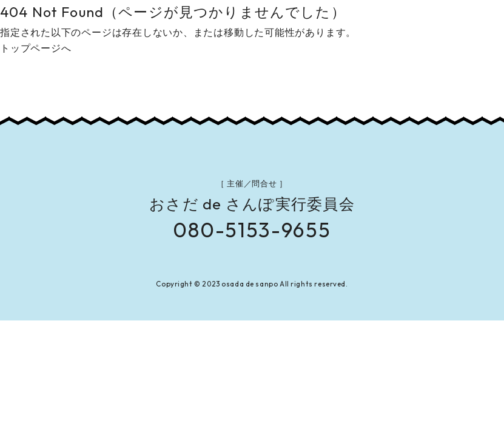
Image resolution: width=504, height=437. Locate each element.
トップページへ (35, 48)
